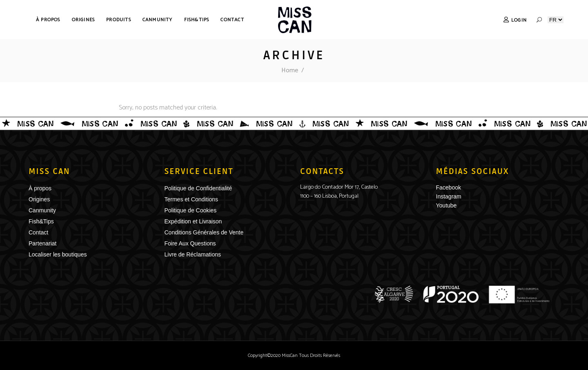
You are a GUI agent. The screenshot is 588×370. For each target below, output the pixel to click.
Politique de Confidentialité (198, 188)
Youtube (447, 205)
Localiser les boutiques (58, 254)
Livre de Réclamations (193, 254)
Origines (39, 199)
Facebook (449, 187)
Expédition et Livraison (193, 221)
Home (290, 70)
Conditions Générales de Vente (204, 232)
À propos (40, 188)
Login (519, 20)
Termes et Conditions (192, 199)
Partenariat (42, 243)
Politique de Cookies (191, 210)
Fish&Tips (41, 221)
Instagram (449, 196)
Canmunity (42, 210)
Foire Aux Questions (190, 243)
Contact (38, 232)
